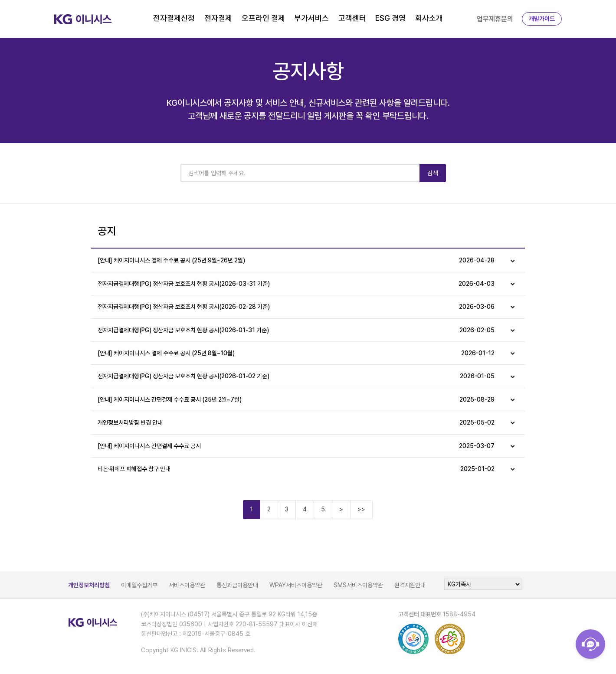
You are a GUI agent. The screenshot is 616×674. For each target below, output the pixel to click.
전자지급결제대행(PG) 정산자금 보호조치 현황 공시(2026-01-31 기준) (296, 330)
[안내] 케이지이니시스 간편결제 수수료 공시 (296, 446)
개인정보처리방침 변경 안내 (296, 422)
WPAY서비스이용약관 (296, 585)
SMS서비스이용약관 (358, 585)
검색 (433, 173)
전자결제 (218, 18)
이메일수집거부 (139, 585)
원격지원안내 (410, 585)
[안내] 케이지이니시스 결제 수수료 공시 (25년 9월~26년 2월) (296, 260)
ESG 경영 (390, 18)
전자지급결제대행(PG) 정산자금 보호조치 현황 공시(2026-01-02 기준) (296, 376)
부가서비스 (311, 18)
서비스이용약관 (187, 585)
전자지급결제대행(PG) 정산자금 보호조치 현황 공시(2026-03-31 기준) (296, 284)
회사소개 (429, 18)
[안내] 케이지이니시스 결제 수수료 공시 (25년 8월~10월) (296, 353)
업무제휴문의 (495, 19)
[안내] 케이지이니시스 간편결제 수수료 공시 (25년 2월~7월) (296, 399)
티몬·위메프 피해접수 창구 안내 (296, 469)
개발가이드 (542, 19)
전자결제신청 (174, 18)
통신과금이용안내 (237, 585)
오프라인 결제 (263, 18)
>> (361, 509)
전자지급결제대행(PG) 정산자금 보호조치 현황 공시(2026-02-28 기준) (296, 307)
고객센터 (352, 18)
